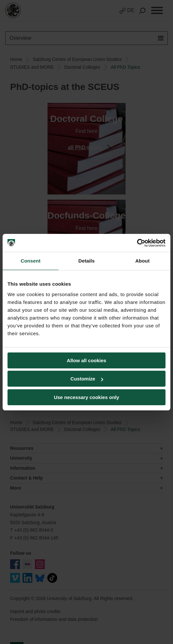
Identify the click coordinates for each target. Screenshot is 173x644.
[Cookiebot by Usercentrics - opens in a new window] (137, 243)
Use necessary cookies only (86, 397)
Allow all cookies (87, 360)
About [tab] (142, 261)
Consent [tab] (31, 261)
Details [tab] (86, 261)
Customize (87, 379)
